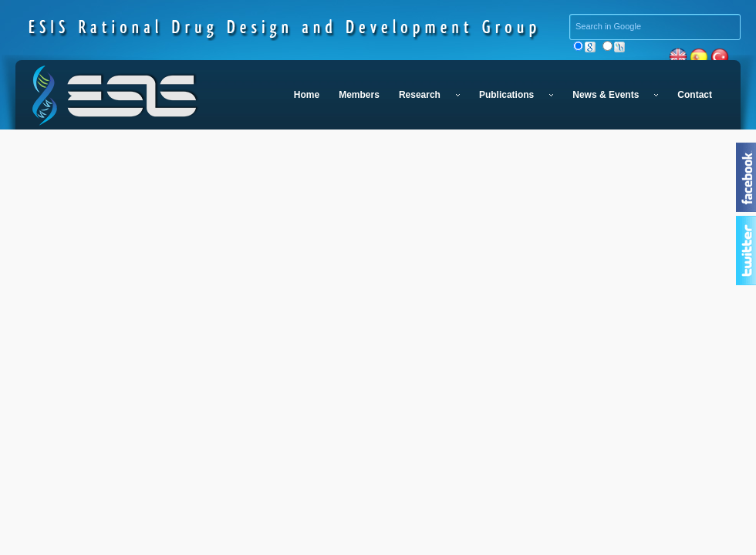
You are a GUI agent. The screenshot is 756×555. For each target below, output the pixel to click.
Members (359, 95)
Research (429, 95)
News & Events (615, 95)
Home (307, 95)
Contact (695, 95)
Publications (516, 95)
